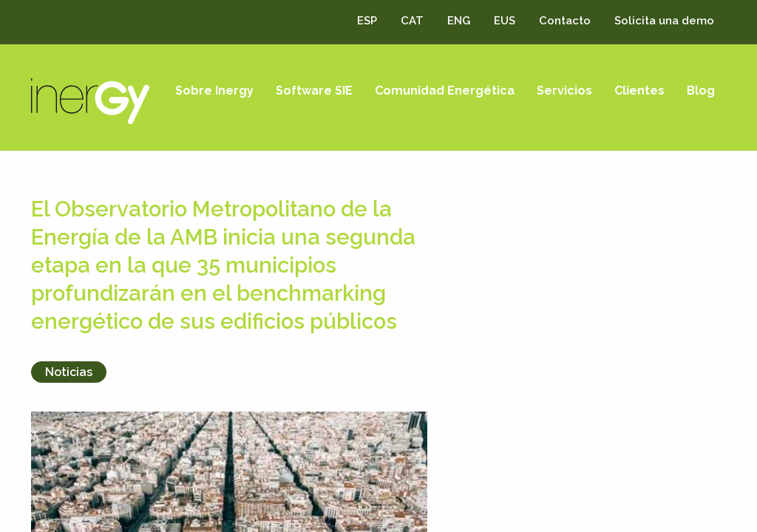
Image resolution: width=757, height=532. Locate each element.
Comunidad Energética (445, 91)
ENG (459, 21)
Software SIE (314, 91)
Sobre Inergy (214, 91)
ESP (367, 21)
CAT (412, 21)
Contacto (565, 21)
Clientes (639, 91)
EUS (505, 21)
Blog (701, 91)
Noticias (69, 372)
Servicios (564, 91)
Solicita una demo (664, 21)
